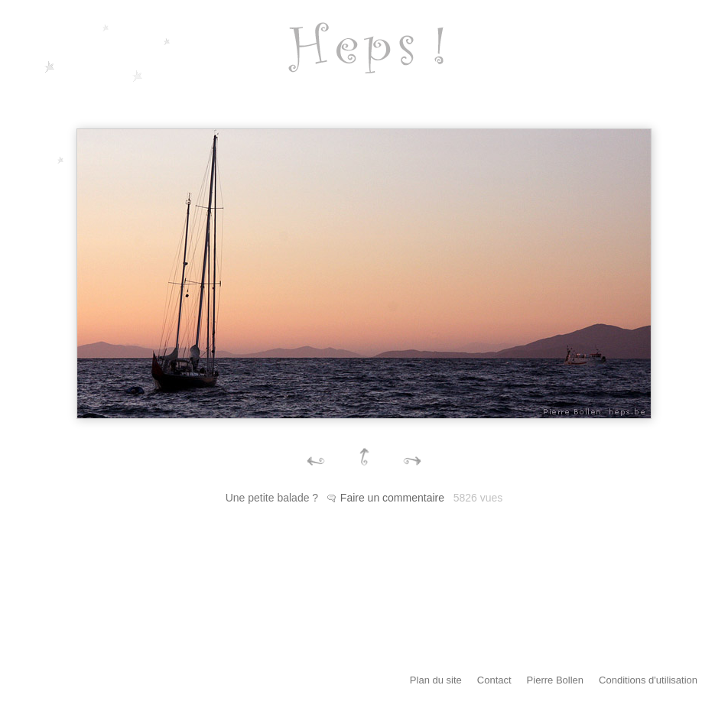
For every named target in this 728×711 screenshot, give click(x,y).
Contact (494, 680)
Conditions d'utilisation (648, 680)
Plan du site (436, 680)
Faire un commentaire (392, 498)
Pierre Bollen (555, 680)
